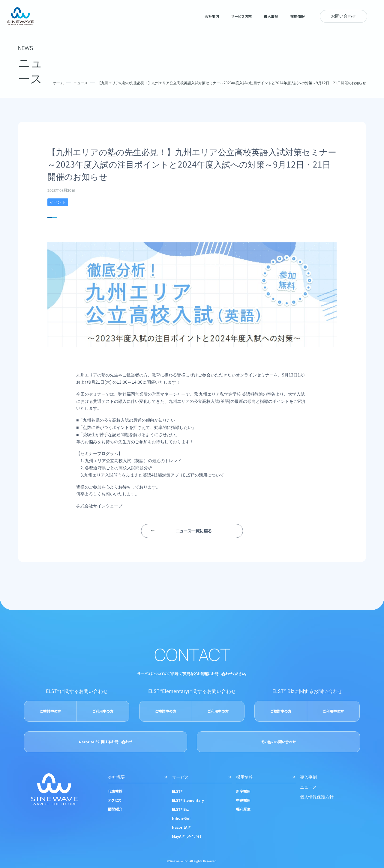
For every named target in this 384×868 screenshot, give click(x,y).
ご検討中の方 (50, 711)
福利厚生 (243, 809)
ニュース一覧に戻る (194, 531)
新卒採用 (243, 791)
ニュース (81, 83)
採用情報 (266, 777)
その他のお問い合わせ (278, 742)
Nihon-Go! (181, 818)
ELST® (177, 791)
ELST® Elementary (188, 800)
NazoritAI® (181, 827)
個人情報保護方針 (317, 797)
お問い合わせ (343, 16)
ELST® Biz (180, 809)
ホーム (58, 83)
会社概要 (138, 777)
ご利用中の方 (103, 711)
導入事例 (308, 777)
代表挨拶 (115, 791)
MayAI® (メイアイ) (186, 836)
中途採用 (243, 800)
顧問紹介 (115, 809)
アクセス (115, 800)
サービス (202, 777)
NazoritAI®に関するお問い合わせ (106, 742)
